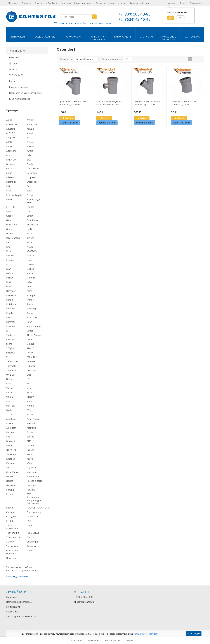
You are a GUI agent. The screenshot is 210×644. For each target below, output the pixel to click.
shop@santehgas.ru (84, 602)
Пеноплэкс (32, 485)
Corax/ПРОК (33, 169)
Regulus (10, 313)
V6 (28, 384)
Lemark (10, 260)
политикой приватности (147, 634)
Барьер (10, 432)
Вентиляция (18, 37)
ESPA (29, 191)
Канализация (123, 37)
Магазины (13, 3)
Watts (9, 410)
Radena (30, 304)
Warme (30, 406)
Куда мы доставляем (17, 576)
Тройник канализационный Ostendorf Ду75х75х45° (147, 103)
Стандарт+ (32, 516)
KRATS (30, 247)
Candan (30, 164)
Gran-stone (12, 225)
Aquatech (11, 129)
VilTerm (30, 397)
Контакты (66, 3)
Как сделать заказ (83, 3)
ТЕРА (29, 525)
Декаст (30, 450)
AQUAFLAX (12, 124)
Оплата (38, 3)
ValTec (10, 392)
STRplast (11, 348)
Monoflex (31, 278)
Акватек (10, 423)
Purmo (10, 300)
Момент (10, 476)
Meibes (30, 269)
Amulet (30, 120)
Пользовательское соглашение (111, 3)
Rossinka (11, 326)
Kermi (9, 251)
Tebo (9, 357)
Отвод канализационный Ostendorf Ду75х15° (183, 103)
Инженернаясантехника (98, 38)
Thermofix (11, 366)
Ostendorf (11, 291)
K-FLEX (30, 242)
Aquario (30, 133)
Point (29, 291)
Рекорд (10, 490)
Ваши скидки (13, 612)
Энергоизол (12, 546)
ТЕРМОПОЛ (33, 533)
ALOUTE (10, 133)
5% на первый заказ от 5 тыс (21, 616)
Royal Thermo (34, 326)
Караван (11, 463)
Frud (29, 211)
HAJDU (30, 229)
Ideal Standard (13, 238)
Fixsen (9, 199)
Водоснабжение (45, 37)
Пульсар (10, 485)
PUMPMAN (12, 304)
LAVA (9, 269)
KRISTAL (31, 256)
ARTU (9, 142)
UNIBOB (10, 375)
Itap (8, 242)
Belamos (11, 164)
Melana (10, 273)
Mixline (30, 273)
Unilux (9, 379)
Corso (9, 173)
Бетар (30, 432)
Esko (9, 191)
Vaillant (10, 388)
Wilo (29, 410)
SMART (30, 340)
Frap (8, 211)
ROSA (29, 322)
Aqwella (30, 129)
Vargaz (30, 392)
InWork (30, 238)
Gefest (30, 216)
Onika (29, 286)
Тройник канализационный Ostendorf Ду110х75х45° (73, 103)
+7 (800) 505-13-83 (135, 14)
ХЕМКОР (11, 542)
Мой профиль (13, 607)
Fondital (31, 207)
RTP (8, 331)
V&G (8, 384)
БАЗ (8, 437)
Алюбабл (31, 423)
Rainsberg (31, 309)
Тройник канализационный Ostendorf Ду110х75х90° (110, 103)
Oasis (9, 286)
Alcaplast (11, 138)
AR (28, 138)
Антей (30, 415)
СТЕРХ (10, 521)
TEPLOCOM (12, 361)
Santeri (30, 331)
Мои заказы (12, 597)
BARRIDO (11, 160)
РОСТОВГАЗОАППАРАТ (39, 508)
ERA (8, 186)
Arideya (10, 146)
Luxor (29, 260)
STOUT (30, 348)
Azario (9, 155)
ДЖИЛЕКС (11, 450)
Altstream (11, 151)
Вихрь (9, 445)
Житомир (11, 454)
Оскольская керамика (12, 552)
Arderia (30, 142)
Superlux (10, 353)
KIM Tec (10, 256)
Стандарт (11, 516)
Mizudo (10, 278)
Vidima (10, 397)
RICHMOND (33, 317)
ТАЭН (29, 521)
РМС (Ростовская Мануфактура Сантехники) (34, 499)
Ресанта (31, 490)
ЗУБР (29, 454)
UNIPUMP (32, 370)
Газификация (73, 37)
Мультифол (33, 476)
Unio (29, 375)
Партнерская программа (19, 602)
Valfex (30, 388)
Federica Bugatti (14, 195)
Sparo (9, 344)
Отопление (147, 37)
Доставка (26, 3)
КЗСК (29, 463)
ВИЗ (29, 441)
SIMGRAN (11, 340)
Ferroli (30, 195)
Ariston (30, 146)
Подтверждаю (194, 634)
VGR (8, 401)
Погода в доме (34, 481)
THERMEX (32, 361)
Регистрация (196, 3)
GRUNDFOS (33, 225)
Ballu (29, 155)
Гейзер (30, 445)
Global (9, 220)
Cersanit (10, 169)
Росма (10, 508)
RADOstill (11, 309)
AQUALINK (32, 124)
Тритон (30, 537)
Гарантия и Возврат (140, 3)
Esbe (29, 186)
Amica (9, 120)
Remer (30, 313)
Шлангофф (32, 542)
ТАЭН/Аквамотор (12, 527)
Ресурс (10, 494)
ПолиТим (11, 558)
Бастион (31, 437)
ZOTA (9, 415)
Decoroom (32, 173)
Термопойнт (13, 533)
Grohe (9, 229)
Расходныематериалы (169, 38)
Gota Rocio (32, 220)
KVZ (8, 247)
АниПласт (11, 428)
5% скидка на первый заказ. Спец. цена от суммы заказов (84, 23)
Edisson (10, 177)
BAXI (29, 160)
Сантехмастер (34, 512)
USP (29, 379)
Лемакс (10, 468)
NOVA (30, 282)
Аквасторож (33, 419)
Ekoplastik (32, 177)
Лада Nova (32, 468)
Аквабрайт (12, 419)
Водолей (11, 441)
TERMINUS (32, 357)
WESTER (10, 406)
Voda (29, 401)
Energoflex (32, 182)
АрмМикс (31, 428)
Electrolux (11, 182)
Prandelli (31, 300)
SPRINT (30, 344)
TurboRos (11, 370)
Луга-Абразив (13, 472)
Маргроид (32, 472)
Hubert (10, 233)
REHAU (10, 317)
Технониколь (13, 537)
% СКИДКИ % (51, 3)
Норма (10, 481)
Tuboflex (31, 366)
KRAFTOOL (32, 251)
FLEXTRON (12, 207)
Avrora (30, 151)
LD (8, 264)
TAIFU (30, 353)
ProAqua (31, 295)
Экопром (31, 546)
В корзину (66, 118)
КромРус (11, 459)
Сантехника (192, 37)
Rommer (11, 322)
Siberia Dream (34, 335)
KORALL (31, 550)
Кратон (30, 459)
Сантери (11, 512)
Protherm (11, 295)
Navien (10, 282)
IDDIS (30, 233)
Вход (183, 3)
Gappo (10, 216)
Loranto (31, 264)
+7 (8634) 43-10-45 (135, 19)
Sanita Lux (11, 335)
